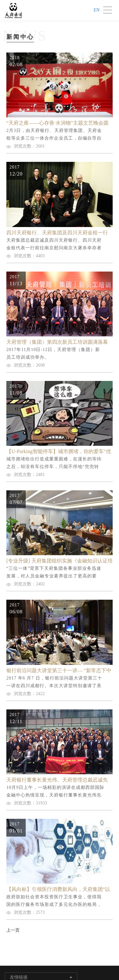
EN (97, 10)
